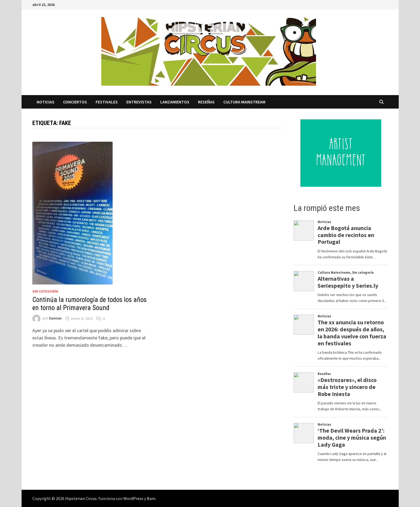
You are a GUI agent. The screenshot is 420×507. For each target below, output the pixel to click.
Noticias (46, 102)
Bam (151, 498)
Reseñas (206, 102)
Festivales (107, 102)
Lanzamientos (175, 102)
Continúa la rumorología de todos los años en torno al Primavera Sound (89, 304)
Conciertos (75, 102)
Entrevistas (139, 102)
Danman (55, 318)
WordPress (133, 498)
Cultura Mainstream (244, 102)
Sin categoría (45, 291)
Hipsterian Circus (81, 498)
